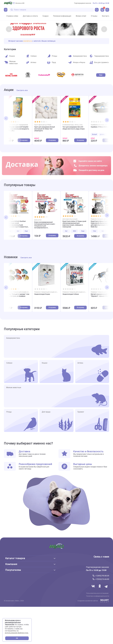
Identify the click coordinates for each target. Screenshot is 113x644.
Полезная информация (62, 16)
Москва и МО (20, 3)
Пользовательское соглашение (98, 595)
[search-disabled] (12, 10)
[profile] (107, 10)
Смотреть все (22, 90)
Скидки (45, 16)
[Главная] (8, 3)
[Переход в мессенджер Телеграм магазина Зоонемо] (106, 590)
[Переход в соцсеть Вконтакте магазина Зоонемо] (93, 590)
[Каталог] (6, 10)
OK (17, 638)
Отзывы (94, 16)
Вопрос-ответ (81, 16)
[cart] (102, 10)
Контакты (106, 16)
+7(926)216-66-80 (102, 581)
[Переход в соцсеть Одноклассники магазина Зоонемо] (100, 590)
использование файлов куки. (17, 633)
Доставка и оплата (30, 16)
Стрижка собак (12, 16)
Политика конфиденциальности (98, 598)
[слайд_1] (56, 29)
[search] (97, 10)
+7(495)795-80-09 (102, 577)
